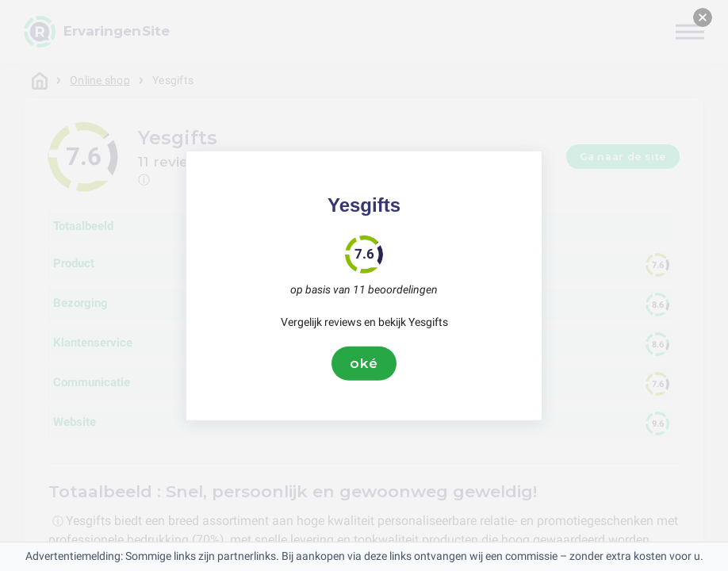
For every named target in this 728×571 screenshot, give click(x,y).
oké (364, 363)
